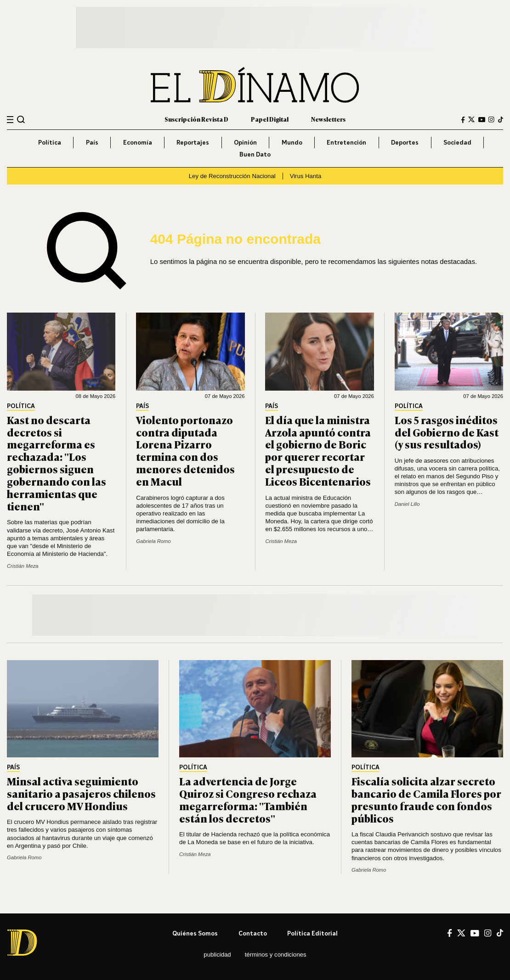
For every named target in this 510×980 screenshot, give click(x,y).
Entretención (346, 142)
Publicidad (217, 955)
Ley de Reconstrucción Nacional (232, 176)
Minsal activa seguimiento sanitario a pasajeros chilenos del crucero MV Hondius (81, 793)
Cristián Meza (23, 566)
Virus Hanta (306, 176)
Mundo (292, 142)
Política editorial (312, 933)
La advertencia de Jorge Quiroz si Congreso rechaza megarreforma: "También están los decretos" (248, 799)
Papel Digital (270, 119)
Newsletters (328, 119)
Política (50, 142)
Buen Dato (255, 154)
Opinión (245, 142)
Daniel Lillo (407, 504)
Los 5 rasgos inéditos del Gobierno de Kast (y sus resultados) (447, 432)
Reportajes (193, 142)
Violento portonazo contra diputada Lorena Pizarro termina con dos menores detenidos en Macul (185, 451)
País (92, 142)
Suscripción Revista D (196, 119)
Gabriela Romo (153, 541)
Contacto (253, 933)
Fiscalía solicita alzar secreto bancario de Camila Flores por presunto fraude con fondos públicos (426, 799)
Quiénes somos (195, 933)
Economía (138, 142)
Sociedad (457, 142)
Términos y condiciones (276, 955)
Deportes (405, 142)
